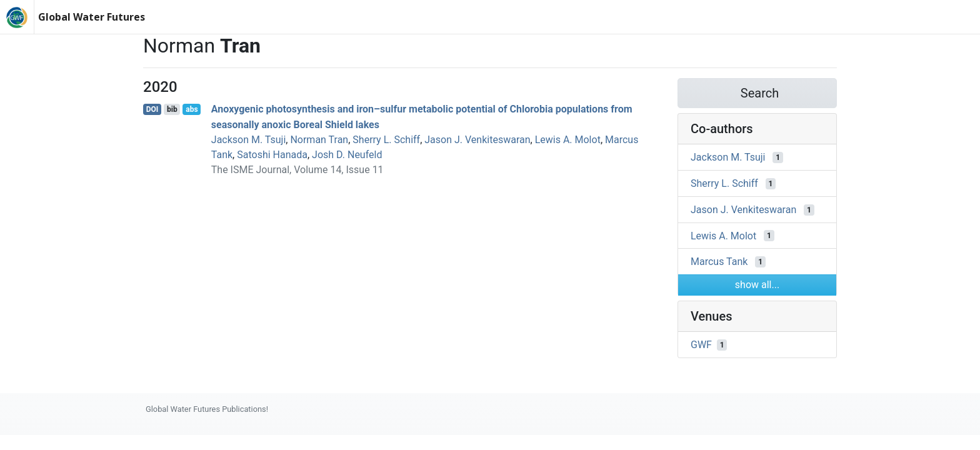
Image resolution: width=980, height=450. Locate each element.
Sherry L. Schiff (386, 140)
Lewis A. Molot (568, 140)
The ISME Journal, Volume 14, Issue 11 (297, 170)
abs (192, 109)
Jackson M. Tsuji (248, 140)
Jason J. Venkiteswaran (477, 140)
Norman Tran (319, 140)
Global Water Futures (92, 17)
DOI (152, 109)
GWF (701, 345)
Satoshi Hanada (272, 155)
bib (172, 109)
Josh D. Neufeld (347, 155)
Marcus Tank (719, 262)
